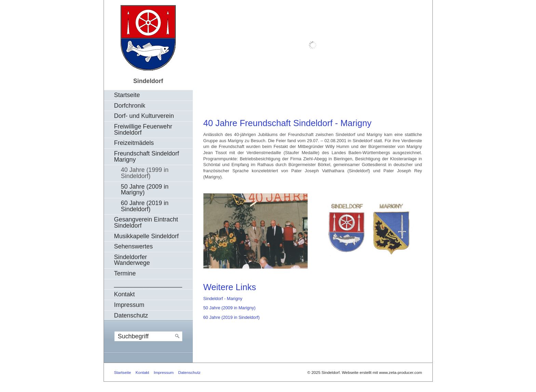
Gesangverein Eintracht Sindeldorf (146, 222)
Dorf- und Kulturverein (144, 116)
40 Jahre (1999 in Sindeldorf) (145, 173)
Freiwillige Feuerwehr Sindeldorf (143, 130)
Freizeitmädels (134, 143)
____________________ (148, 284)
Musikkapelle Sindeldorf (146, 236)
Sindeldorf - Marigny (223, 299)
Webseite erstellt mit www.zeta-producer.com (382, 372)
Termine (125, 273)
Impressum (129, 305)
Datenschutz (131, 315)
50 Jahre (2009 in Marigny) (145, 190)
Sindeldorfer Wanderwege (132, 260)
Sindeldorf (148, 81)
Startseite (127, 95)
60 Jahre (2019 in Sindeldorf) (145, 206)
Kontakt (125, 294)
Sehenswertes (133, 246)
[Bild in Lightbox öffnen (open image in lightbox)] (256, 231)
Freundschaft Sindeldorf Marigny (147, 157)
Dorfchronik (130, 106)
